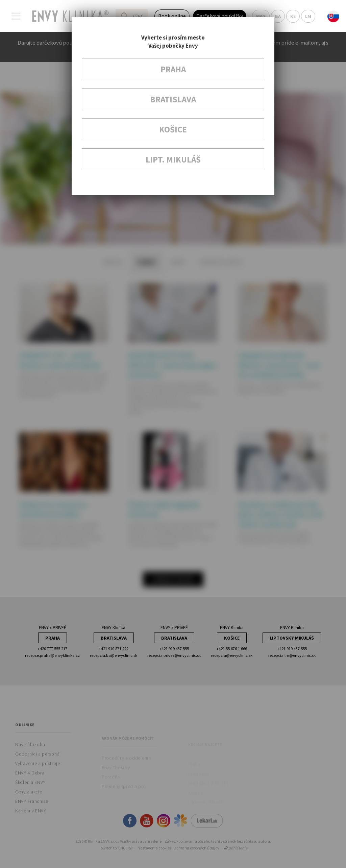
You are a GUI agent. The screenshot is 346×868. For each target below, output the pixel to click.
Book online (172, 16)
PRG (261, 16)
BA (278, 16)
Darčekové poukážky (220, 16)
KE (293, 16)
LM (308, 16)
